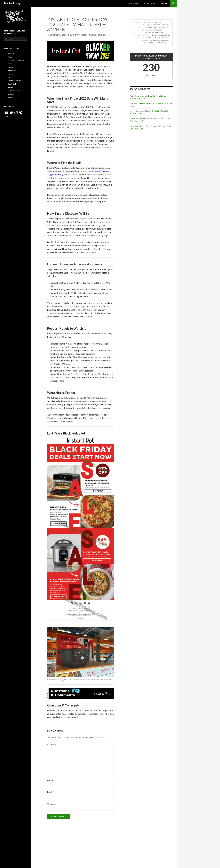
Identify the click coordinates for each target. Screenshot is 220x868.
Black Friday (134, 3)
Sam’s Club (12, 84)
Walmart (105, 171)
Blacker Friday (12, 3)
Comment (52, 744)
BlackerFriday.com (78, 35)
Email (51, 792)
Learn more (162, 43)
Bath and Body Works (16, 60)
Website (51, 804)
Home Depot (13, 70)
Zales (10, 97)
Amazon (96, 171)
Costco (11, 64)
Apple (10, 57)
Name (51, 780)
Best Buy (59, 175)
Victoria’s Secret (14, 91)
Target (50, 175)
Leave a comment (99, 35)
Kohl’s (10, 74)
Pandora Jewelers (15, 81)
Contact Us (163, 3)
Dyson (10, 67)
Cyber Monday (149, 3)
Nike (10, 77)
